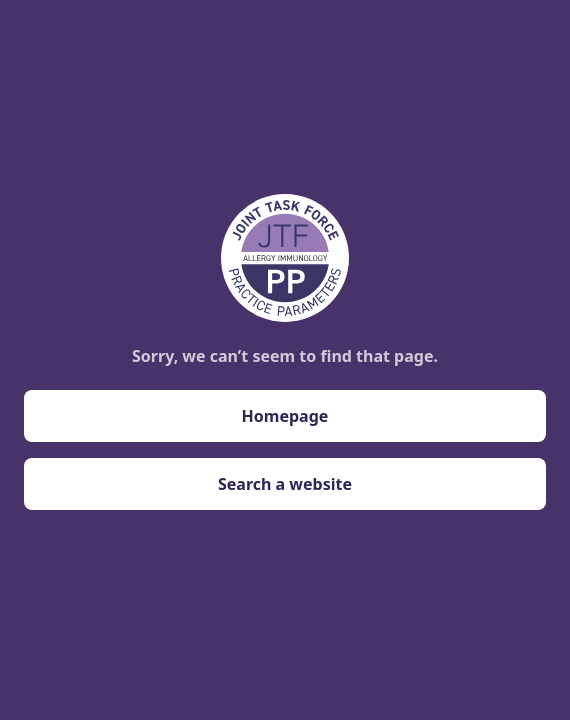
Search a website (285, 484)
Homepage (285, 416)
